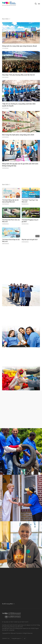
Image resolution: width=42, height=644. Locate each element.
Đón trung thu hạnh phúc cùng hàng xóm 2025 (18, 135)
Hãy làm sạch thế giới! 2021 (30, 240)
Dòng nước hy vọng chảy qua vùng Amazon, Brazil (19, 46)
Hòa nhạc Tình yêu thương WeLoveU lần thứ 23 (18, 75)
